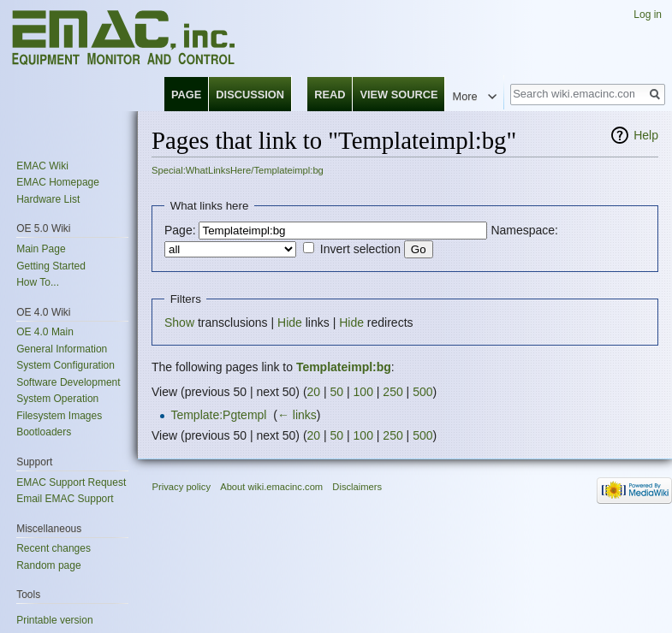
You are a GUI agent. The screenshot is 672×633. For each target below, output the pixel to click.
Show (179, 322)
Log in (648, 15)
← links (297, 415)
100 (363, 392)
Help (646, 135)
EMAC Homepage (58, 182)
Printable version (54, 620)
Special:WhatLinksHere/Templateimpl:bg (238, 170)
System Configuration (65, 365)
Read (330, 95)
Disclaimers (357, 487)
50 (337, 392)
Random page (48, 565)
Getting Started (51, 266)
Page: (180, 230)
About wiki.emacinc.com (271, 487)
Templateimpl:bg (344, 367)
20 (314, 392)
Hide (290, 322)
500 (422, 392)
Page (186, 95)
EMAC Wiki (42, 166)
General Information (62, 349)
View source (398, 95)
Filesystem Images (59, 416)
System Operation (57, 399)
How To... (38, 282)
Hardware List (48, 199)
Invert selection (360, 249)
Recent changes (54, 548)
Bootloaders (44, 432)
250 (392, 392)
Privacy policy (181, 487)
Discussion (250, 95)
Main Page (41, 249)
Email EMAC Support (65, 499)
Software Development (68, 382)
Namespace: (524, 230)
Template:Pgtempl (218, 415)
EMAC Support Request (71, 482)
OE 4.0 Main (45, 332)
